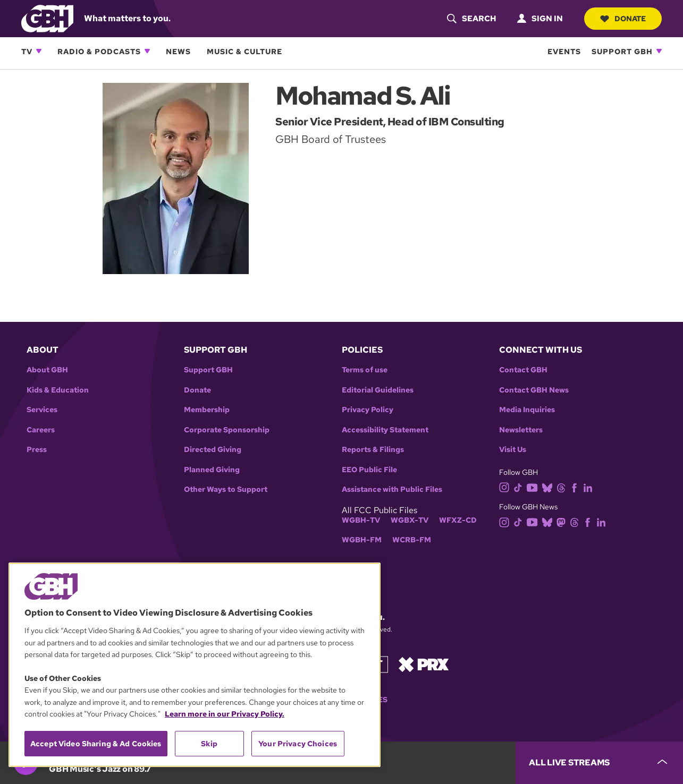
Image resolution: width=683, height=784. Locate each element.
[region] (195, 665)
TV (27, 51)
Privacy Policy (368, 410)
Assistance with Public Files (392, 489)
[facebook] (576, 487)
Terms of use (365, 370)
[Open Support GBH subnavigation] (659, 51)
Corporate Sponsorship (227, 430)
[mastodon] (563, 521)
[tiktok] (520, 487)
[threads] (563, 487)
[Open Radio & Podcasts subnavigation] (147, 51)
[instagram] (507, 487)
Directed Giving (213, 450)
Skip (209, 744)
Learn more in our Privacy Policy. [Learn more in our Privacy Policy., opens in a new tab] (225, 714)
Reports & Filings (373, 450)
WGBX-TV (410, 520)
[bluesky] (549, 487)
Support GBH (622, 51)
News (178, 51)
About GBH (47, 370)
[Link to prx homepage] (424, 664)
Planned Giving (212, 470)
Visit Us (513, 450)
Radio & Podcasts (99, 51)
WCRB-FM (412, 540)
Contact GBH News (534, 390)
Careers (41, 430)
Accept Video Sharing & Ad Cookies (96, 744)
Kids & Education (58, 390)
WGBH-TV (361, 520)
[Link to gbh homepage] (47, 18)
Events (564, 51)
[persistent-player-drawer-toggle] (599, 763)
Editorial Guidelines (378, 390)
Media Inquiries (527, 410)
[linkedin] (590, 487)
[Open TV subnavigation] (39, 51)
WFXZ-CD (458, 520)
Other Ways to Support (226, 489)
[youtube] (534, 487)
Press (37, 450)
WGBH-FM (362, 540)
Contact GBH (523, 370)
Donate (623, 19)
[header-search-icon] (471, 19)
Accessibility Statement (385, 430)
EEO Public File (369, 470)
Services (42, 410)
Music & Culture (244, 51)
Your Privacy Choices (298, 744)
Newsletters (521, 430)
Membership (207, 410)
